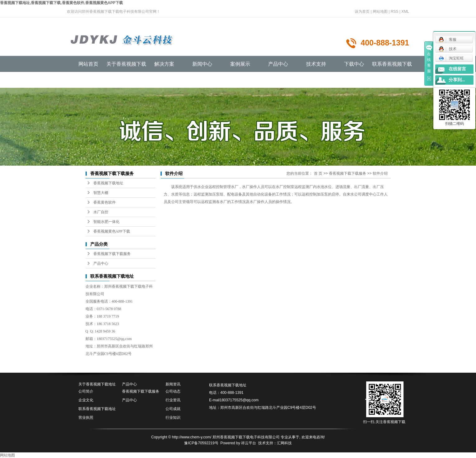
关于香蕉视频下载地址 (97, 384)
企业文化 (86, 400)
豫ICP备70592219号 (201, 443)
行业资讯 (173, 400)
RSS (395, 12)
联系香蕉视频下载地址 (97, 409)
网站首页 (88, 64)
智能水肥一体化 (106, 222)
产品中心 (278, 64)
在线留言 (457, 69)
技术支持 (316, 64)
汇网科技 (284, 443)
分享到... (457, 80)
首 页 (318, 173)
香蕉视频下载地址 (108, 183)
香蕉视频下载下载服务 (112, 254)
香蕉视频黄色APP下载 (112, 231)
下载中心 (354, 64)
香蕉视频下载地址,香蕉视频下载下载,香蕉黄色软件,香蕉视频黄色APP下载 (61, 3)
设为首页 (362, 12)
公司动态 (173, 391)
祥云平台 (249, 443)
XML (405, 12)
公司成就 (173, 409)
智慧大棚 (101, 193)
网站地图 (380, 12)
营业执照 (86, 418)
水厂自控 (101, 212)
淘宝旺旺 (451, 58)
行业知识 (173, 418)
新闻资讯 (173, 384)
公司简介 (86, 391)
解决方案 (164, 64)
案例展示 (240, 64)
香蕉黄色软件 (105, 202)
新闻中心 (202, 64)
